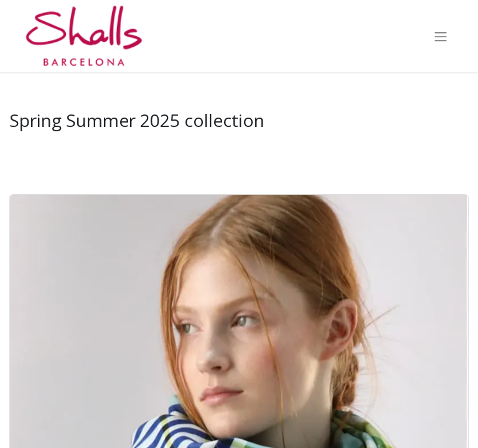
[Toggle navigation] (441, 36)
